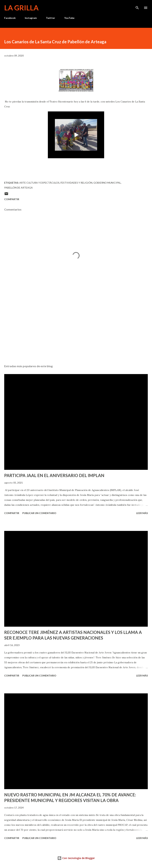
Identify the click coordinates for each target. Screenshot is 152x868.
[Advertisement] (76, 328)
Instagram (31, 18)
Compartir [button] (12, 199)
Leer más (142, 513)
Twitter (50, 18)
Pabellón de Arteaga (18, 188)
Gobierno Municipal (107, 183)
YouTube (69, 18)
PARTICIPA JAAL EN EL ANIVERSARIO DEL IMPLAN (54, 475)
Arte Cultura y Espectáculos (39, 183)
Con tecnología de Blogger (76, 858)
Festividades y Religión (76, 183)
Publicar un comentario (39, 513)
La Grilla (21, 8)
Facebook (10, 18)
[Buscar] (137, 6)
